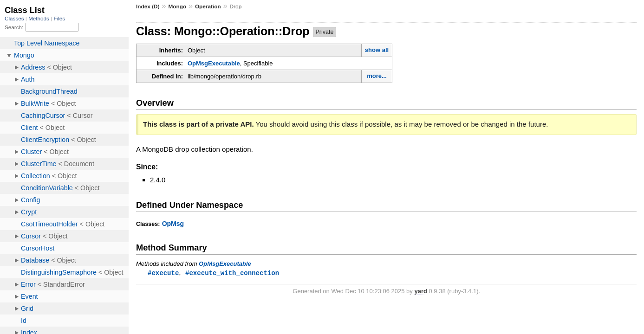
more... (377, 76)
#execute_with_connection (232, 273)
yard (420, 292)
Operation (208, 6)
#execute (163, 273)
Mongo (177, 6)
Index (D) (148, 6)
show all (377, 50)
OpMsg (173, 224)
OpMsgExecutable (214, 63)
